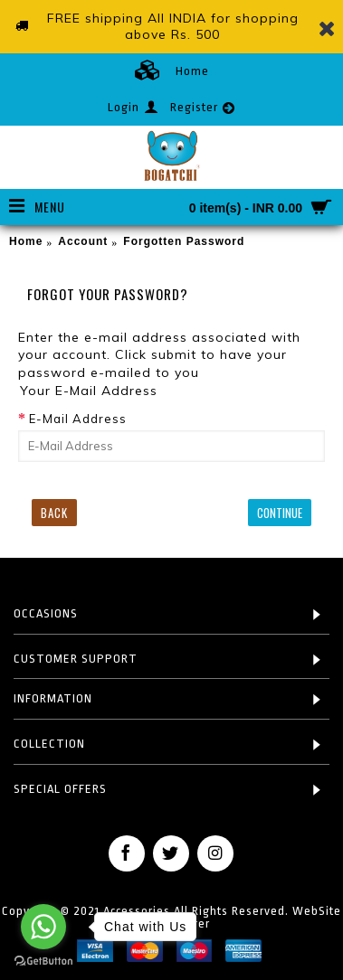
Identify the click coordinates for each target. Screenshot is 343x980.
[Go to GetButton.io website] (43, 961)
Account (83, 241)
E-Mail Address (78, 419)
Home (26, 241)
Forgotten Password (184, 241)
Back (54, 513)
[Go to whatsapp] (43, 927)
